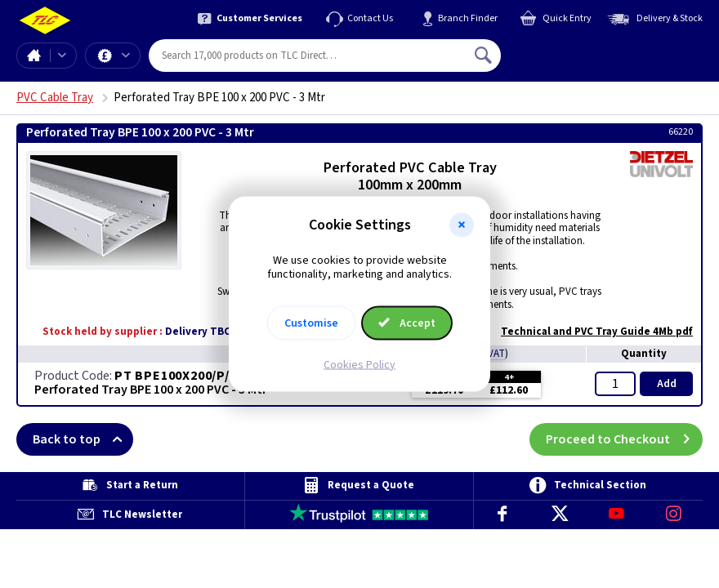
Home (33, 56)
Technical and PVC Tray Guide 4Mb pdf (589, 332)
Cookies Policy (359, 364)
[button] (462, 225)
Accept (407, 323)
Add (667, 384)
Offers (126, 56)
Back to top (83, 439)
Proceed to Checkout (624, 439)
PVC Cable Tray (55, 98)
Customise (311, 323)
